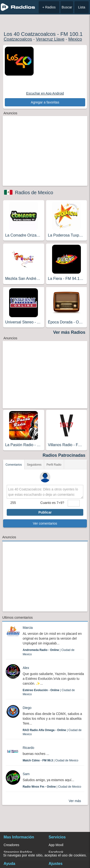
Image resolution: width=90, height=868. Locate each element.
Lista (82, 7)
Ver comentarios (45, 523)
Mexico (75, 39)
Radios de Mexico (34, 193)
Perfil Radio (54, 465)
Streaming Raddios (18, 852)
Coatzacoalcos (18, 39)
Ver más (75, 801)
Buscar (67, 7)
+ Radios (49, 7)
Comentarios (14, 465)
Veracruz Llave (50, 39)
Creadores (11, 845)
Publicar (45, 512)
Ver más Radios (69, 332)
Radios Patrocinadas (64, 455)
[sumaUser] (74, 503)
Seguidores (34, 465)
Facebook (56, 852)
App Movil (56, 845)
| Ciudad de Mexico (50, 760)
